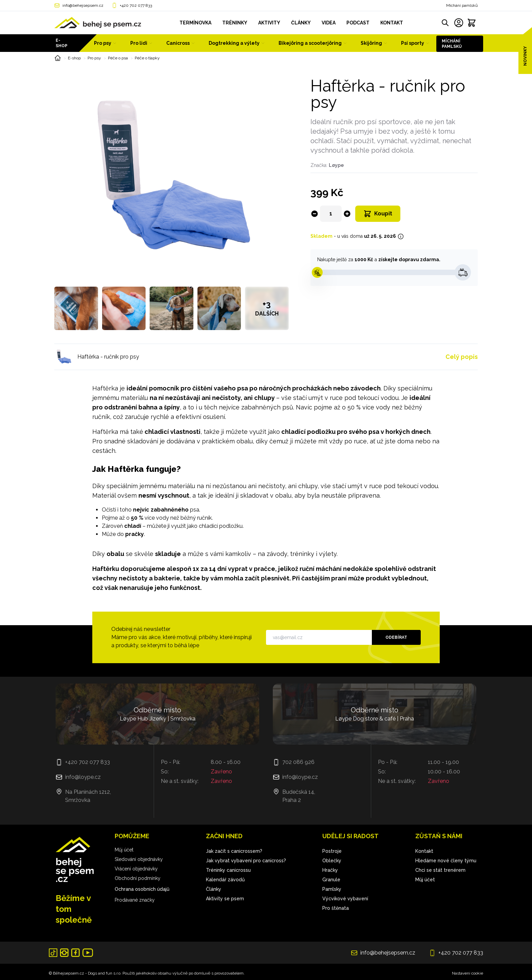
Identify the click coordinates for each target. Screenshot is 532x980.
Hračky (330, 870)
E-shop (62, 43)
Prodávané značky (135, 900)
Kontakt (424, 851)
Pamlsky (332, 889)
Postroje (332, 851)
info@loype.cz (83, 777)
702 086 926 (298, 762)
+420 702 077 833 (136, 5)
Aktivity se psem (225, 899)
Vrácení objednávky (136, 869)
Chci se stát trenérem (440, 870)
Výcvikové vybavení (345, 899)
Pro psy (94, 58)
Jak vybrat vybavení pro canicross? (246, 861)
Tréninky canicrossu (228, 870)
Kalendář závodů (225, 880)
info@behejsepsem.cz (83, 5)
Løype (336, 165)
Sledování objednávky (139, 859)
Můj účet (124, 850)
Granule (331, 880)
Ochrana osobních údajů (142, 889)
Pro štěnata (336, 908)
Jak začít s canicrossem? (234, 851)
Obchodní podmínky (138, 878)
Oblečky (332, 861)
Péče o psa (118, 58)
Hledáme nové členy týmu (446, 861)
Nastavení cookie (468, 973)
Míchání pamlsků (462, 5)
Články (214, 889)
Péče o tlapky (147, 58)
